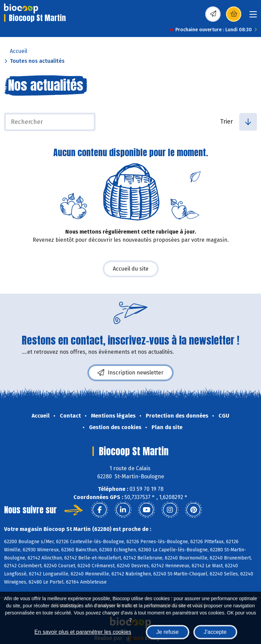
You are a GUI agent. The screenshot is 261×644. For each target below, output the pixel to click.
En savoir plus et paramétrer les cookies (83, 632)
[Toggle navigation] (253, 16)
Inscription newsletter (130, 373)
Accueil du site (131, 269)
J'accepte (215, 632)
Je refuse (168, 632)
